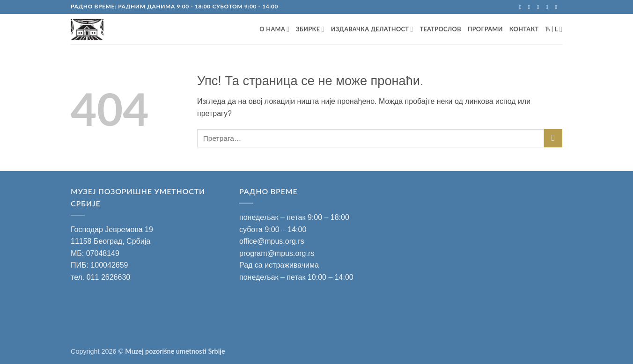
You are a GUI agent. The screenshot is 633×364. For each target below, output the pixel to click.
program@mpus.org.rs (277, 253)
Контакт (524, 29)
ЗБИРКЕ (310, 29)
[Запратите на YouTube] (558, 7)
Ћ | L (554, 29)
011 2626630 (108, 277)
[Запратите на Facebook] (522, 7)
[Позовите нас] (549, 7)
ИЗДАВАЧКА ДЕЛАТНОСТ (372, 29)
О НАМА (274, 29)
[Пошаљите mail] (540, 7)
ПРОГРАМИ (485, 29)
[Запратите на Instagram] (531, 7)
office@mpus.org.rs (272, 241)
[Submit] (553, 138)
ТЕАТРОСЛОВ (441, 29)
